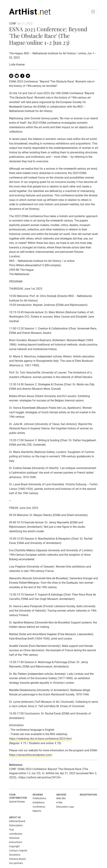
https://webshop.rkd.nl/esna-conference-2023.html (40, 739)
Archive (61, 795)
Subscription (16, 825)
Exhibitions (39, 802)
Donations (15, 855)
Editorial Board (17, 821)
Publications (39, 798)
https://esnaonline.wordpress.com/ (31, 755)
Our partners (16, 863)
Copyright (14, 846)
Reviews (38, 795)
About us (15, 817)
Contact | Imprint (18, 851)
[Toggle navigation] (93, 12)
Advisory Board (17, 859)
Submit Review (17, 802)
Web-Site (61, 798)
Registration (88, 795)
